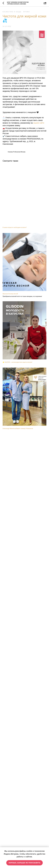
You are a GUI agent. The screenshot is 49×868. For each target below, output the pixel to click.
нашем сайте (39, 123)
